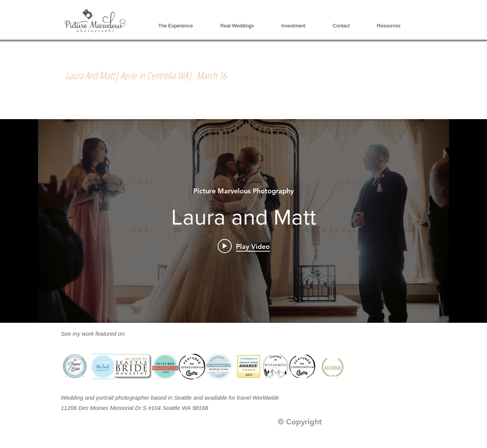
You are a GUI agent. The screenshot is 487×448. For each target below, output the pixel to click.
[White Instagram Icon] (409, 338)
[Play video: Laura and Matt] (244, 246)
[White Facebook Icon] (389, 338)
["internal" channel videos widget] (243, 221)
